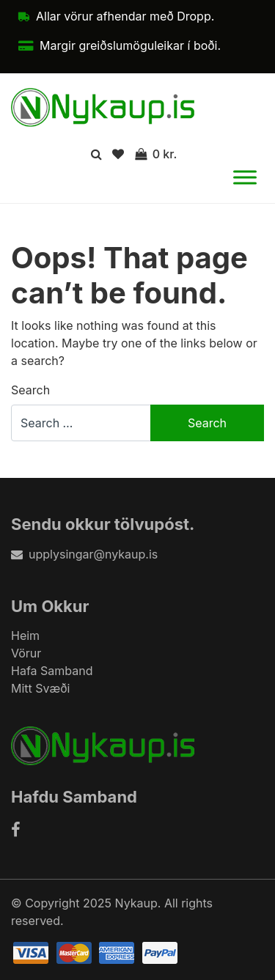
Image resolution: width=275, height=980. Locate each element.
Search (30, 390)
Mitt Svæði (40, 688)
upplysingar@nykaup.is (84, 554)
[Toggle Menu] (245, 178)
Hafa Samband (52, 671)
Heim (25, 635)
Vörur (26, 653)
